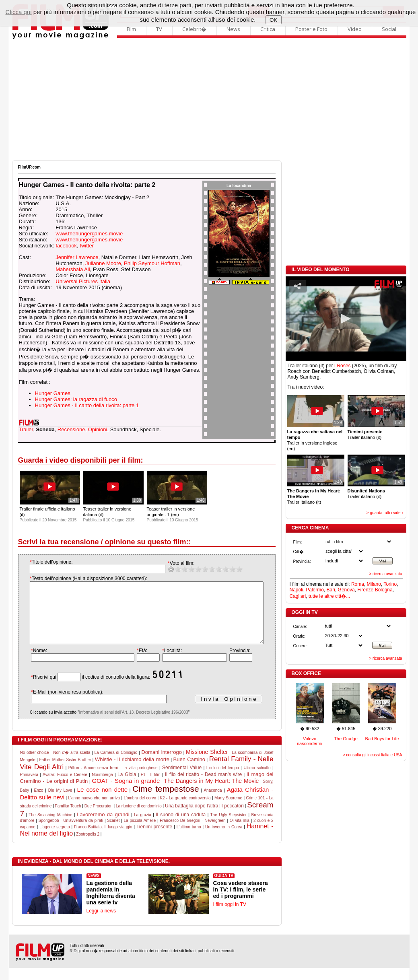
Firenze (365, 590)
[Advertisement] (209, 100)
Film (131, 29)
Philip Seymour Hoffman (152, 263)
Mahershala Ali (73, 269)
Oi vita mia (240, 833)
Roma (358, 584)
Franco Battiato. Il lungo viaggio (103, 839)
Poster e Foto (311, 29)
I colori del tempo (223, 780)
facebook (66, 246)
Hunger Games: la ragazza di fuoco (76, 399)
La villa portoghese (140, 780)
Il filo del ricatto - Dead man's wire (203, 786)
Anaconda (213, 802)
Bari (331, 590)
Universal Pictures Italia (83, 281)
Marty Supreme (228, 810)
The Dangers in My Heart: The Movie (212, 793)
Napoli (297, 590)
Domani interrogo (162, 764)
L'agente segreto (55, 839)
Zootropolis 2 (88, 846)
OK (273, 20)
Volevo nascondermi (310, 741)
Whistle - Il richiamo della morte (132, 771)
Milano (374, 584)
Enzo (39, 802)
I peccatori (233, 818)
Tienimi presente (154, 839)
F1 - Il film (151, 787)
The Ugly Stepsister (229, 827)
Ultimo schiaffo (257, 780)
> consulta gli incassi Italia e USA (373, 755)
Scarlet (113, 833)
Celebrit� (194, 29)
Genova (346, 590)
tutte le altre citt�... (329, 596)
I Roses (343, 366)
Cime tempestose (166, 801)
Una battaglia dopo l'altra (191, 818)
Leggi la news (101, 923)
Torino (390, 584)
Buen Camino (189, 771)
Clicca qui (19, 12)
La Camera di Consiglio (116, 765)
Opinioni (98, 429)
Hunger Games (53, 393)
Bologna (384, 590)
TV (159, 29)
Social (389, 29)
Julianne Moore (103, 263)
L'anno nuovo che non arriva (94, 810)
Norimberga (102, 787)
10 (231, 569)
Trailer (26, 429)
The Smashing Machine (50, 827)
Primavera (29, 787)
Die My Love (60, 802)
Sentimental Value (182, 780)
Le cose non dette (102, 802)
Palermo (315, 590)
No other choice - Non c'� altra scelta (55, 765)
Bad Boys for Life (382, 739)
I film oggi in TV (230, 916)
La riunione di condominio (139, 818)
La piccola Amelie (140, 833)
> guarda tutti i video (385, 513)
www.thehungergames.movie (89, 234)
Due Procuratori (99, 818)
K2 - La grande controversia (185, 810)
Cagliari (298, 596)
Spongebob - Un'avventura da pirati (71, 833)
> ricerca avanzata (386, 574)
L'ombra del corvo (140, 810)
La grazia (143, 827)
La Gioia (127, 786)
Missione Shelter (207, 764)
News (233, 29)
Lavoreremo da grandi (103, 827)
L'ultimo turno (189, 839)
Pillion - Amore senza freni (93, 780)
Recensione (71, 429)
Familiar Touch (68, 818)
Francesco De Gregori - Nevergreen (193, 833)
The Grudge (346, 739)
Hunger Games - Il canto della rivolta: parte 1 (87, 405)
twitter (87, 246)
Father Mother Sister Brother (65, 772)
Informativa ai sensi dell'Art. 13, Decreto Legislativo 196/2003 (125, 724)
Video (355, 29)
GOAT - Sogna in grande (126, 793)
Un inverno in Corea (224, 839)
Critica (268, 29)
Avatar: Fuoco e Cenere (65, 787)
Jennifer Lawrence (77, 257)
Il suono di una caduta (181, 827)
